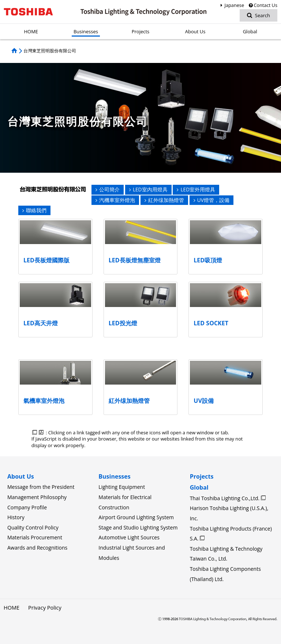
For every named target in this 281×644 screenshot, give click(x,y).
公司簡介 (108, 189)
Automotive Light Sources (129, 537)
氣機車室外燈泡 (44, 401)
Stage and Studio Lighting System (138, 527)
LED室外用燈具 (196, 189)
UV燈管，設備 (211, 200)
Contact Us (263, 5)
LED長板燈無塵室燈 (135, 260)
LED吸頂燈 (208, 260)
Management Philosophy (37, 497)
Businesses (114, 476)
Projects (202, 476)
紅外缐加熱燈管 (164, 200)
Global (199, 487)
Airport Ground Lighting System (136, 517)
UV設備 (204, 401)
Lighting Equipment (122, 487)
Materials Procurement (35, 537)
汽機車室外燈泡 (115, 200)
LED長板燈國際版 (46, 260)
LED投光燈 (123, 323)
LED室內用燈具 (148, 189)
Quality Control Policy (33, 527)
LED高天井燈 (41, 323)
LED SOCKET (211, 323)
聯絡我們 (34, 210)
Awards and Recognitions (37, 548)
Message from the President (41, 487)
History (16, 517)
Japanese (231, 5)
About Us (21, 476)
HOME (11, 608)
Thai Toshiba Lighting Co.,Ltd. (225, 498)
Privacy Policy (44, 608)
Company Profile (27, 507)
